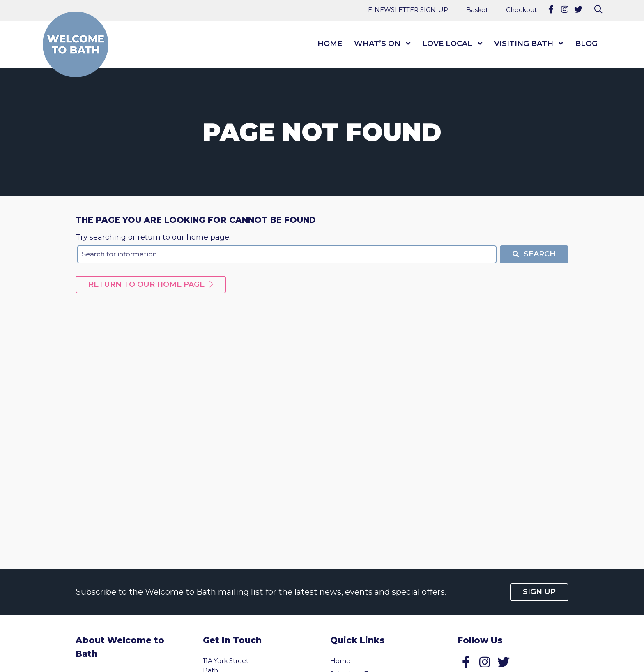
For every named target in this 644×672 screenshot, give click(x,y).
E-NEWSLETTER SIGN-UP (408, 10)
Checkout (521, 10)
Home (330, 44)
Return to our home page (151, 284)
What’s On (377, 44)
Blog (586, 44)
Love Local (447, 44)
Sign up (539, 592)
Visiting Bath (524, 44)
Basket (477, 10)
